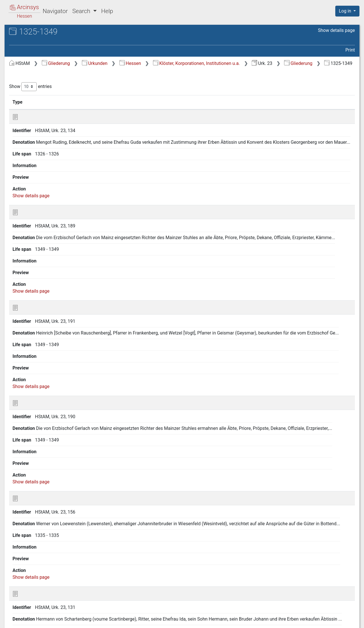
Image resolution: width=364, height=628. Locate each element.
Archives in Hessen (33, 32)
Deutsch (34, 616)
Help (107, 11)
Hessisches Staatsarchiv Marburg (53, 38)
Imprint (350, 620)
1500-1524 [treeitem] (31, 150)
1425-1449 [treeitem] (31, 129)
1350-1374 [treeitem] (31, 108)
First (258, 592)
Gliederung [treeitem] (25, 66)
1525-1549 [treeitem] (31, 164)
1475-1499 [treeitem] (31, 143)
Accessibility (315, 620)
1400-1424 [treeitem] (31, 122)
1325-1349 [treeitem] (31, 101)
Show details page (336, 30)
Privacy (280, 620)
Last (347, 592)
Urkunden (190, 63)
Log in (346, 11)
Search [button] (82, 11)
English (13, 616)
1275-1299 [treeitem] (31, 87)
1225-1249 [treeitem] (31, 73)
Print (350, 50)
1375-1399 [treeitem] (31, 115)
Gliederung (151, 63)
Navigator (55, 11)
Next (331, 592)
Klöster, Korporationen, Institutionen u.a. (292, 63)
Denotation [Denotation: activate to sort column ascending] (179, 109)
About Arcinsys (242, 620)
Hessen (226, 63)
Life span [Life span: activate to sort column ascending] (245, 109)
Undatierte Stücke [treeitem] (38, 178)
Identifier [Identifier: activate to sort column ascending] (141, 109)
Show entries (126, 94)
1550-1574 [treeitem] (31, 157)
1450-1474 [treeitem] (31, 136)
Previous (278, 592)
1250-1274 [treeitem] (31, 80)
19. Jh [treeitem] (26, 171)
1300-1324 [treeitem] (31, 94)
